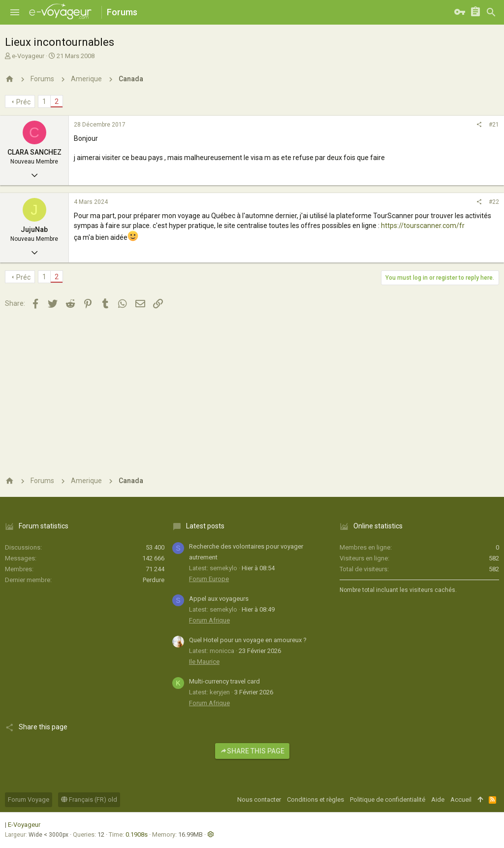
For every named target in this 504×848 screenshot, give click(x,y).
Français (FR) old (89, 799)
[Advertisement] (252, 391)
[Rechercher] (491, 12)
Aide (438, 799)
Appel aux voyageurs (219, 599)
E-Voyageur (24, 825)
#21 (494, 125)
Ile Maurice (204, 662)
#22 (494, 202)
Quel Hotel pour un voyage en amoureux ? (248, 640)
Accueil (461, 799)
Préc (23, 102)
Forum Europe (209, 579)
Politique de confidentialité (388, 799)
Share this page (252, 751)
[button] (15, 12)
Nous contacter (259, 799)
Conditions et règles (315, 799)
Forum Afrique (209, 620)
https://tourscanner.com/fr (423, 226)
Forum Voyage (29, 799)
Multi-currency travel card (224, 681)
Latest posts (205, 526)
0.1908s (137, 834)
